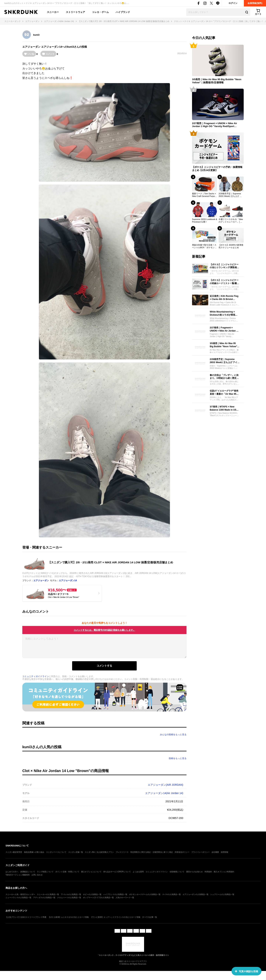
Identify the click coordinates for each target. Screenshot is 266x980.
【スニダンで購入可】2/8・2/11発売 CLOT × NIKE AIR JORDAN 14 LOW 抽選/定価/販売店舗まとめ (111, 562)
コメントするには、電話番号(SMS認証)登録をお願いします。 (104, 630)
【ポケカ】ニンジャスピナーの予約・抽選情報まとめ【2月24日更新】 (217, 169)
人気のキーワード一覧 (125, 898)
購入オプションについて (91, 872)
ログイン (233, 3)
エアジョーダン (31, 47)
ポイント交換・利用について (67, 872)
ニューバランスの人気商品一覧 (18, 898)
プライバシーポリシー (201, 852)
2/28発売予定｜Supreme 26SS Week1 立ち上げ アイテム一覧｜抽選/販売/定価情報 (230, 195)
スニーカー (53, 12)
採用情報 (224, 852)
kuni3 (36, 35)
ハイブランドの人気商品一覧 (115, 894)
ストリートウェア (75, 12)
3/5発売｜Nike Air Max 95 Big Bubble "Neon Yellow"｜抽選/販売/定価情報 (217, 81)
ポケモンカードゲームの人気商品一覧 (145, 894)
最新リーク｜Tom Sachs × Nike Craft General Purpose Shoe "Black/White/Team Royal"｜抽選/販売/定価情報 (204, 195)
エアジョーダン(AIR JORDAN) (165, 785)
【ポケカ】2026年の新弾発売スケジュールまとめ (231, 246)
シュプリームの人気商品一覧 (222, 894)
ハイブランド (123, 12)
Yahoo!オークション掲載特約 (18, 875)
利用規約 (208, 872)
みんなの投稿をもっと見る (173, 735)
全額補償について (177, 872)
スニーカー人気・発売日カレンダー (20, 894)
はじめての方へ (12, 872)
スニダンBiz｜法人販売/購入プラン (99, 852)
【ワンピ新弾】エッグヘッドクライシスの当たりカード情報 (115, 917)
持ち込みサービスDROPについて (117, 872)
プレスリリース (122, 852)
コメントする (104, 666)
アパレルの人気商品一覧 (71, 894)
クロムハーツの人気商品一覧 (69, 898)
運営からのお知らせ (194, 872)
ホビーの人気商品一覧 (92, 894)
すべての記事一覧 (150, 917)
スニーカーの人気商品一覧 (48, 894)
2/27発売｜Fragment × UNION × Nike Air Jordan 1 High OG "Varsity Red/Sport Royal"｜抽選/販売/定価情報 (215, 125)
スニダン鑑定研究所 (14, 852)
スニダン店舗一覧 (76, 852)
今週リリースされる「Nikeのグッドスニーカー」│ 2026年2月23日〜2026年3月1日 (231, 221)
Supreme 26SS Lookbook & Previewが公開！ (205, 221)
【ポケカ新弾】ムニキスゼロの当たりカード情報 (68, 917)
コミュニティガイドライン (36, 676)
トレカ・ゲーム (100, 12)
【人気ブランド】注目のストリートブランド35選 (26, 917)
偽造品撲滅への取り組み (34, 852)
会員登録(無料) (255, 3)
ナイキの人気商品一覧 (172, 894)
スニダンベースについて (56, 852)
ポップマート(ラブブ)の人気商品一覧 (98, 898)
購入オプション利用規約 (224, 872)
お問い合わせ (37, 875)
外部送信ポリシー (182, 852)
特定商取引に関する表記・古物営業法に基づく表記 (152, 852)
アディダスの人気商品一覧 (44, 898)
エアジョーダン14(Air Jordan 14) (164, 793)
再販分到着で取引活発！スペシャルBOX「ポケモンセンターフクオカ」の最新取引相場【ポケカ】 (204, 246)
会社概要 (215, 852)
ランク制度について (45, 872)
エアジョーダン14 (52, 47)
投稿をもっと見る (178, 758)
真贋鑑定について (28, 872)
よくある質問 (138, 872)
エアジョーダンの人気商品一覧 (196, 894)
